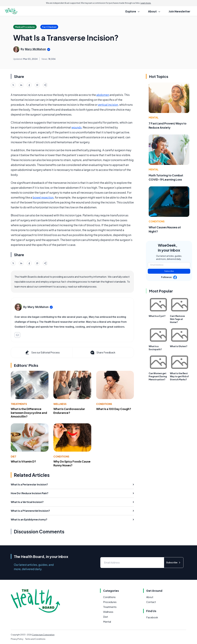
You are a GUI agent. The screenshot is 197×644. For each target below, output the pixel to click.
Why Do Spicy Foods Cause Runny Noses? (72, 463)
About (150, 597)
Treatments (19, 404)
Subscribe (169, 271)
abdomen (103, 95)
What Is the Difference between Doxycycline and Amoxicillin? (29, 413)
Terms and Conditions (35, 639)
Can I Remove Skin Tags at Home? (177, 319)
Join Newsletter (179, 11)
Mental (154, 117)
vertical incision (108, 105)
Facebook (152, 617)
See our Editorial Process (42, 353)
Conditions (104, 404)
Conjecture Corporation (43, 635)
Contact (151, 602)
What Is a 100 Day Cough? (114, 409)
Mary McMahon (35, 49)
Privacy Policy (17, 639)
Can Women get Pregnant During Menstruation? (158, 376)
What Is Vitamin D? (23, 461)
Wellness (60, 404)
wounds (76, 127)
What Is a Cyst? (157, 316)
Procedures (110, 602)
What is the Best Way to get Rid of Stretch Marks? (179, 376)
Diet (14, 456)
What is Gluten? (179, 346)
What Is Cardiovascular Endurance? (69, 411)
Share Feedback (103, 353)
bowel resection (43, 197)
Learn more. (146, 3)
